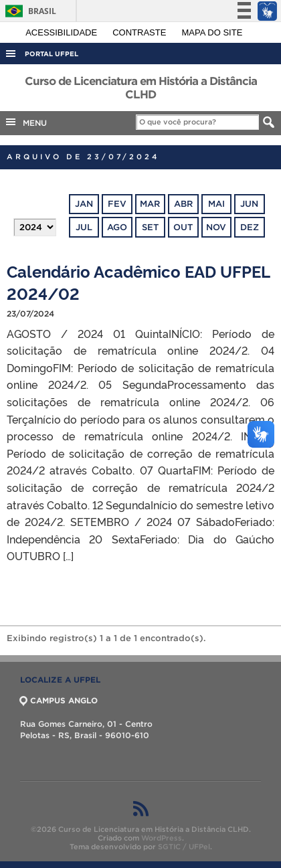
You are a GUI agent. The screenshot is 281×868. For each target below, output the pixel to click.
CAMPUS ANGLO (59, 700)
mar (150, 204)
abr (183, 204)
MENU (25, 122)
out (183, 227)
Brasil (28, 11)
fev (117, 204)
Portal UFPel (52, 54)
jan (84, 204)
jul (84, 227)
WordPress (162, 838)
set (150, 227)
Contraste (140, 32)
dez (250, 227)
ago (117, 227)
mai (216, 204)
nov (216, 227)
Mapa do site (212, 32)
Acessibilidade (63, 32)
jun (249, 204)
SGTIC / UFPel (184, 847)
